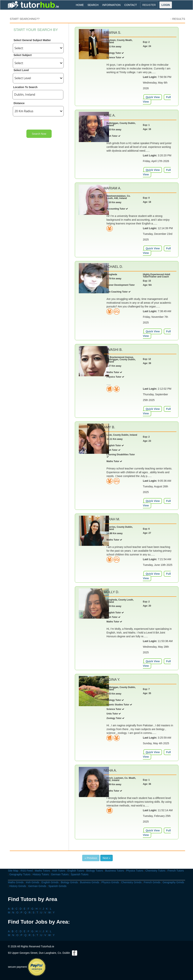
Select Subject (23, 55)
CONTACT (131, 5)
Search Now (39, 134)
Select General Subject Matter (32, 40)
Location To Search (25, 87)
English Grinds (50, 882)
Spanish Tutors (80, 874)
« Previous (91, 858)
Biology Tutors (95, 871)
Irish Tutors (59, 871)
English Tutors (76, 871)
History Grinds (18, 886)
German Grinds (37, 886)
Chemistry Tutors (155, 871)
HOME (80, 5)
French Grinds (152, 882)
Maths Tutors (43, 871)
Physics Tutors (135, 871)
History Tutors (41, 874)
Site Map (13, 871)
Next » (106, 858)
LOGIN (166, 5)
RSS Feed (27, 871)
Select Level (21, 70)
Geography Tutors (20, 874)
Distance (19, 103)
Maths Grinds (16, 882)
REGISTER (149, 5)
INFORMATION (111, 5)
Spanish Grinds (57, 886)
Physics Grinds (110, 882)
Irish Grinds (33, 882)
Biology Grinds (69, 882)
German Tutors (60, 874)
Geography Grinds (173, 882)
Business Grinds (90, 882)
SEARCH (93, 5)
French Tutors (176, 871)
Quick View (153, 97)
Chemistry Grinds (131, 882)
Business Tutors (115, 871)
